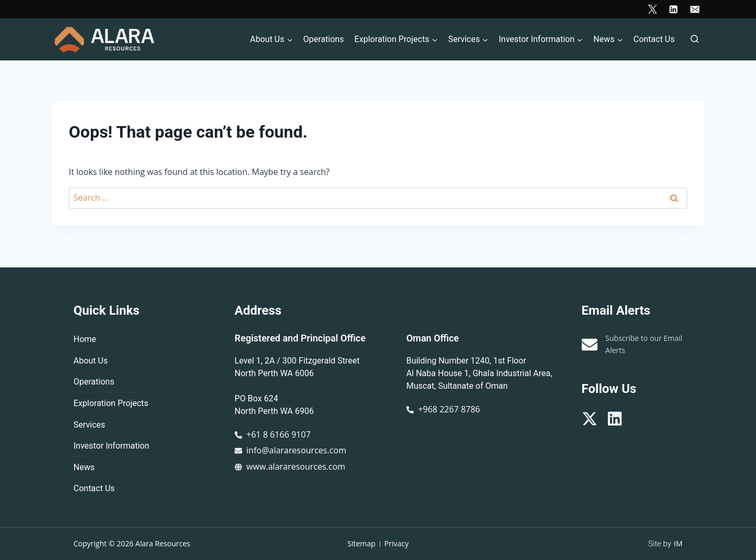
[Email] (695, 9)
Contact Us (654, 39)
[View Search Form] (695, 39)
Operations (323, 39)
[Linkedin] (673, 9)
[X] (652, 9)
